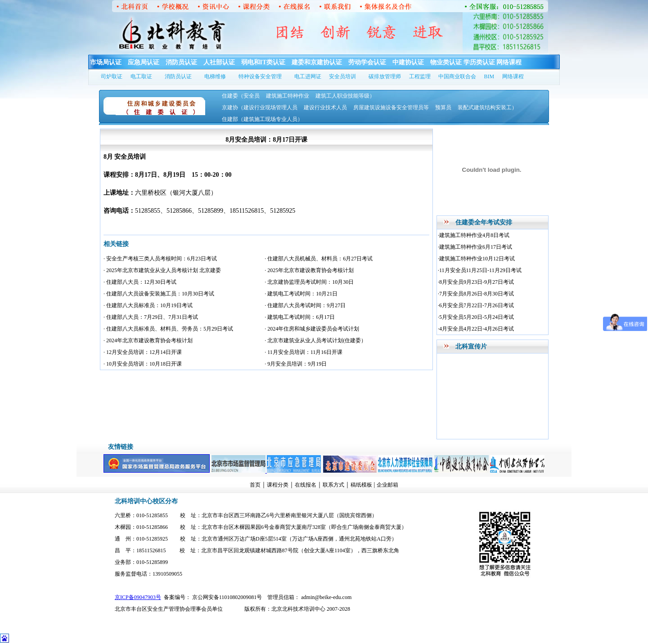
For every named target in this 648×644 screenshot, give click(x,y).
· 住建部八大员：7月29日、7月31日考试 (151, 317)
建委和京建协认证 (317, 62)
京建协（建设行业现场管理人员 (260, 107)
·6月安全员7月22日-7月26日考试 (476, 305)
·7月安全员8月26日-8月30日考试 (476, 294)
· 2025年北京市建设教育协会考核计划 (309, 270)
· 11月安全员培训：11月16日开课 (304, 352)
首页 (255, 485)
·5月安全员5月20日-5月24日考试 (476, 317)
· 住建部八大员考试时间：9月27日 (305, 305)
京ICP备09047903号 (138, 597)
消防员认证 (181, 62)
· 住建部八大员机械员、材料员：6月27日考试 (319, 259)
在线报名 (306, 485)
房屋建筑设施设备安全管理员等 (391, 107)
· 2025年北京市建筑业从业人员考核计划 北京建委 (162, 270)
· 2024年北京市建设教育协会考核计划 (148, 340)
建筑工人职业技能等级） (345, 96)
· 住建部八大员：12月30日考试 (140, 282)
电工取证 (141, 76)
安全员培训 (342, 76)
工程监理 (420, 76)
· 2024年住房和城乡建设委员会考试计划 (312, 329)
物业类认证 (446, 62)
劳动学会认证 (367, 62)
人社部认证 (219, 62)
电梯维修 (215, 76)
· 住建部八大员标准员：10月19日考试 (148, 305)
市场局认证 (106, 62)
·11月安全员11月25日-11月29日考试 (480, 270)
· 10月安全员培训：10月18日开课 (143, 364)
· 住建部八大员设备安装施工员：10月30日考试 (159, 294)
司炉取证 (112, 76)
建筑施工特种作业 (288, 96)
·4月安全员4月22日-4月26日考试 (476, 329)
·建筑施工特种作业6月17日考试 (475, 247)
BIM (489, 76)
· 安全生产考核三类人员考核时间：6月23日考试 (160, 259)
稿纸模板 (361, 485)
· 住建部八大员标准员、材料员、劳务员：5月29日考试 (168, 329)
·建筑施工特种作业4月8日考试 (474, 235)
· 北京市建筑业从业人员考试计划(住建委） (315, 340)
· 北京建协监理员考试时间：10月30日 (309, 282)
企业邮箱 (387, 485)
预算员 (443, 107)
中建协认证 (408, 62)
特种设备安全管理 (260, 76)
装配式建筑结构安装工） (487, 107)
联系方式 (333, 485)
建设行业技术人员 (325, 107)
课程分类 (278, 485)
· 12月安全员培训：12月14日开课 (143, 352)
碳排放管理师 (385, 76)
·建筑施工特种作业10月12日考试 (476, 259)
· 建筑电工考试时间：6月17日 (300, 317)
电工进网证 (308, 76)
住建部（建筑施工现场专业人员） (262, 119)
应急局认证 (144, 62)
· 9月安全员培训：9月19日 (296, 364)
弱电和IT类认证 (263, 62)
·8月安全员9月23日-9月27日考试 (476, 282)
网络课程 (509, 62)
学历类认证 (479, 62)
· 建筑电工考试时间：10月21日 (301, 294)
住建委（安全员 (241, 96)
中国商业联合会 (457, 76)
